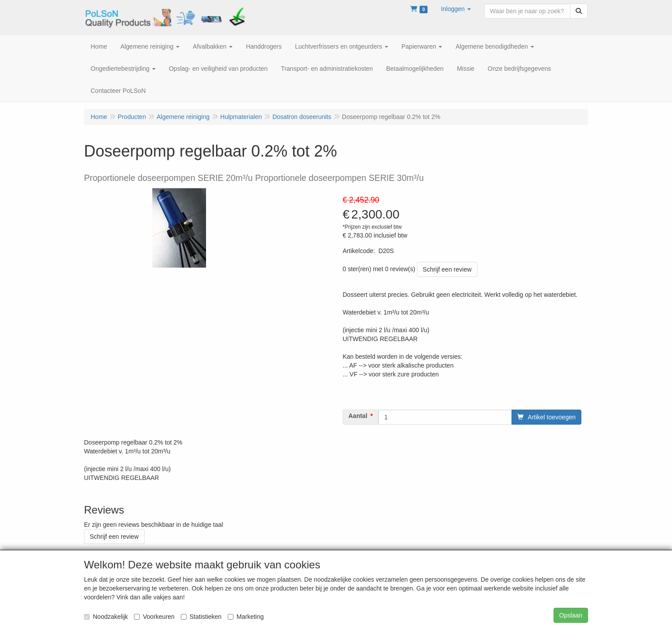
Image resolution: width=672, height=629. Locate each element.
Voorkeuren (154, 617)
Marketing (246, 617)
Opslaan (571, 615)
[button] (456, 9)
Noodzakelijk (106, 617)
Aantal (358, 416)
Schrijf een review (447, 269)
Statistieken (201, 617)
